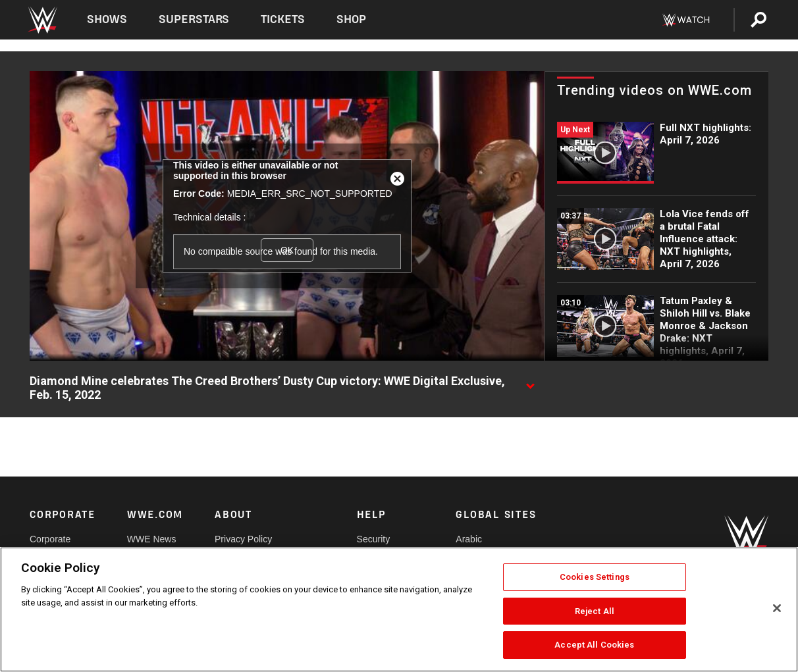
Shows (107, 19)
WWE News (152, 539)
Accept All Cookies (594, 645)
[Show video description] (530, 382)
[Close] (777, 608)
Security (374, 539)
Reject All (595, 611)
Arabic (469, 539)
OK (287, 250)
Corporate (50, 539)
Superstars (194, 19)
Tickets (283, 19)
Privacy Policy (243, 539)
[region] (399, 609)
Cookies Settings (595, 577)
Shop (351, 19)
